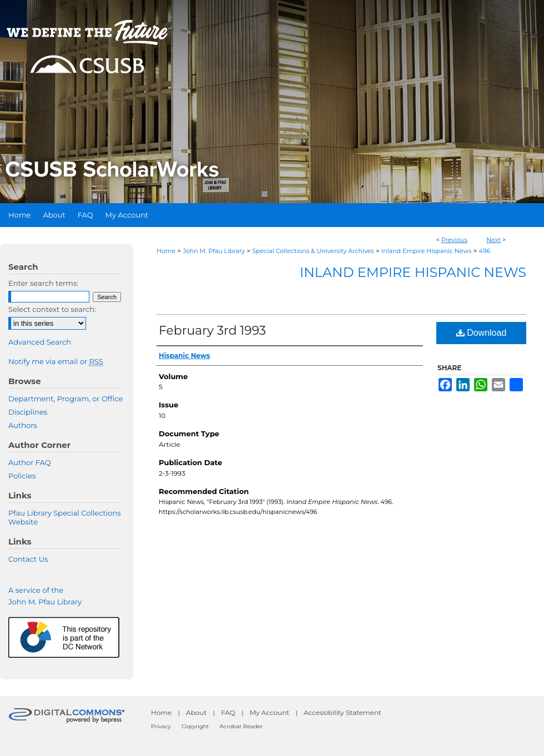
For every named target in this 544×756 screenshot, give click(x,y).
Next (493, 240)
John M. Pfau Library (214, 251)
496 (485, 251)
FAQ (228, 712)
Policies (22, 476)
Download (482, 333)
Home (166, 251)
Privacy (161, 726)
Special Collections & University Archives (313, 251)
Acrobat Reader (241, 726)
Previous (454, 240)
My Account (270, 712)
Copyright (195, 726)
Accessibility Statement (342, 712)
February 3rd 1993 (212, 331)
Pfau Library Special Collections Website (65, 517)
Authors (23, 425)
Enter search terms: (43, 283)
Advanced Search (40, 342)
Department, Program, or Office (66, 399)
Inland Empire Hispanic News (426, 251)
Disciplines (28, 412)
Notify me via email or (56, 361)
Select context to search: (52, 309)
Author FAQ (30, 462)
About (196, 712)
